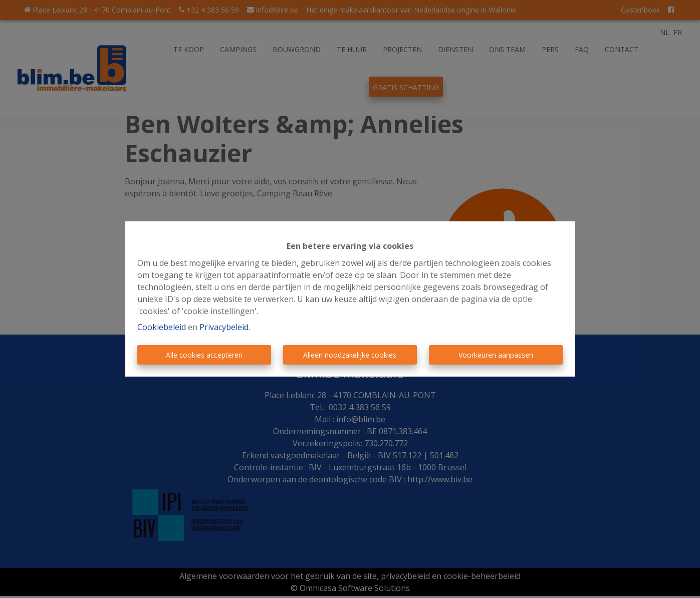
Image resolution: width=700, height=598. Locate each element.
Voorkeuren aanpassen (496, 355)
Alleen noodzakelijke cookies (350, 355)
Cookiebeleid (162, 327)
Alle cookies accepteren (204, 355)
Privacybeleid (224, 327)
